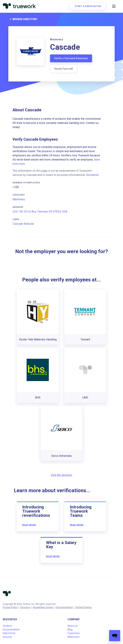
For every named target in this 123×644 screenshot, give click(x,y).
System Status (83, 607)
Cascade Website (23, 224)
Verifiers (7, 626)
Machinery (19, 199)
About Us (73, 626)
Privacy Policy (10, 607)
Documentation (64, 607)
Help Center (9, 633)
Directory (25, 607)
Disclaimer (93, 175)
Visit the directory (61, 475)
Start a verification (88, 6)
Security (7, 637)
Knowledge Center (43, 607)
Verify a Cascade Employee (71, 58)
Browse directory (23, 19)
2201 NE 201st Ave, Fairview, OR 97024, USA (40, 212)
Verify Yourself (64, 69)
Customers (74, 633)
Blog (70, 630)
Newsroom (74, 637)
